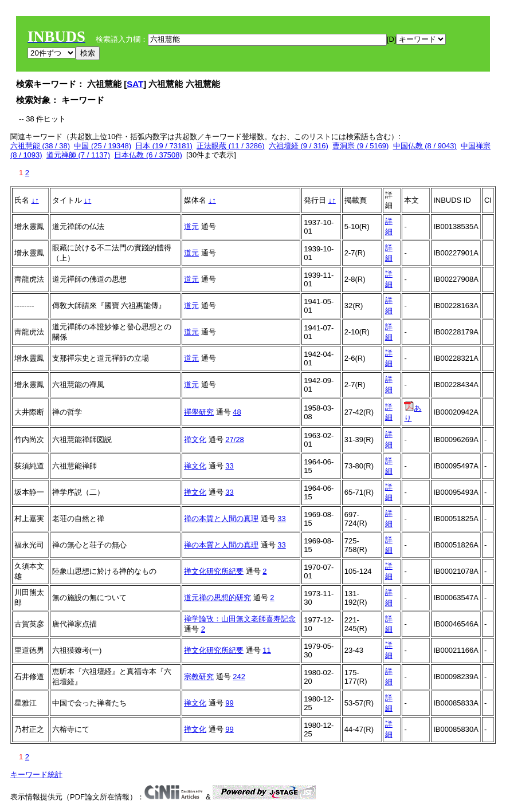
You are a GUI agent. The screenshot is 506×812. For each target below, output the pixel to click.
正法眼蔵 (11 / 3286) (231, 146)
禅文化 (195, 439)
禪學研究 (199, 412)
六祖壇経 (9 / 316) (299, 146)
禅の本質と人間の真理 (221, 519)
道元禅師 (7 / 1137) (78, 155)
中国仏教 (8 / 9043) (425, 146)
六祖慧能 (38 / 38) (40, 146)
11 (266, 650)
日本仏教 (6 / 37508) (148, 155)
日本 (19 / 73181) (164, 146)
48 (237, 412)
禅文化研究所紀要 (214, 571)
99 (229, 703)
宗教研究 (199, 677)
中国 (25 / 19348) (103, 146)
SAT (135, 84)
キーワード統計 (36, 774)
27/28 (235, 439)
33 (229, 466)
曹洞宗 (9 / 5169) (360, 146)
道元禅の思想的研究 (217, 598)
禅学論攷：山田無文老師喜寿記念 (240, 619)
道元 (191, 226)
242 (239, 677)
